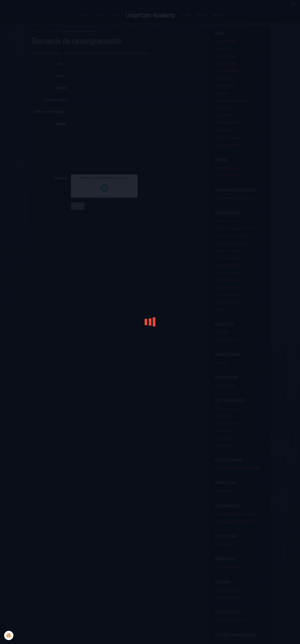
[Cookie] (9, 635)
